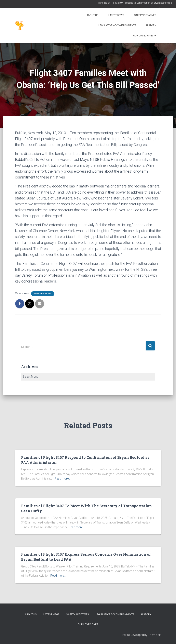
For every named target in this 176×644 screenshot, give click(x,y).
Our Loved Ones (145, 36)
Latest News (116, 15)
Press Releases (43, 294)
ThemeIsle (155, 635)
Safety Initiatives (145, 15)
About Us (92, 15)
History (151, 25)
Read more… (63, 479)
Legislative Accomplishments (117, 25)
